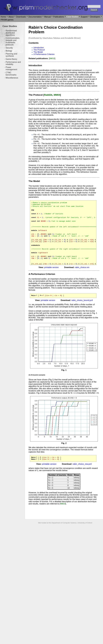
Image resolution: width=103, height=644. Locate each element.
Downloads (21, 17)
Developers (95, 17)
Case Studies (72, 17)
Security (9, 48)
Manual (47, 17)
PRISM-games (7, 20)
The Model (38, 52)
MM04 (57, 95)
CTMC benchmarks (11, 74)
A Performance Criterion (44, 54)
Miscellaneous (12, 78)
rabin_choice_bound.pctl (82, 301)
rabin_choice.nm (82, 267)
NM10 (52, 58)
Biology (9, 51)
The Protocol (39, 50)
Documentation (35, 17)
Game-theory (11, 59)
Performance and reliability (13, 63)
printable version (51, 267)
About (11, 17)
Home (3, 17)
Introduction (39, 48)
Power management (11, 68)
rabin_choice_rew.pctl (82, 465)
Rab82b (48, 95)
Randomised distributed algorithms (11, 33)
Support (84, 17)
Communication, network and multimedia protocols (13, 41)
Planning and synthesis (11, 55)
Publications (59, 17)
